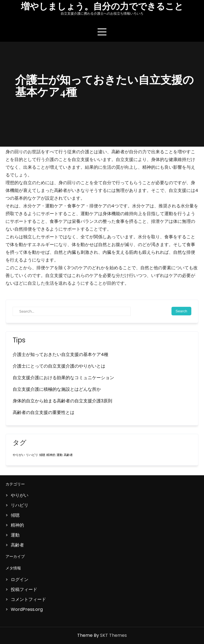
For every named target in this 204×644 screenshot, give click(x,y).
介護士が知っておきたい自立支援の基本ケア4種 (61, 354)
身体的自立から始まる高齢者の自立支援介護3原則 (62, 401)
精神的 (17, 525)
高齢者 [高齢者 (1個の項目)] (68, 455)
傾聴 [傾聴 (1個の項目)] (42, 455)
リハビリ (20, 505)
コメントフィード (28, 599)
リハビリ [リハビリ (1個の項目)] (32, 455)
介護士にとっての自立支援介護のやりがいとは (59, 366)
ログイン (20, 580)
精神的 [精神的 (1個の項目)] (51, 455)
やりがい (20, 495)
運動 (15, 535)
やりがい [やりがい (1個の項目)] (19, 455)
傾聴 (15, 515)
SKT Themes (113, 635)
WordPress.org (27, 609)
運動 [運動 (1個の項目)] (60, 455)
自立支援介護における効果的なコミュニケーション (63, 378)
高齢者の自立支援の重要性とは (44, 412)
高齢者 (17, 545)
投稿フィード (24, 589)
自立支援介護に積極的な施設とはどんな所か (57, 389)
